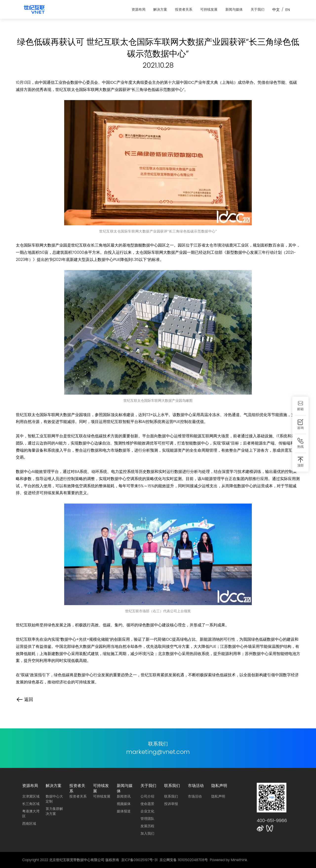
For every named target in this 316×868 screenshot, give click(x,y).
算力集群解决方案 (54, 811)
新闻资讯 (124, 796)
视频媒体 (124, 804)
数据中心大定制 (54, 799)
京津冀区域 (31, 796)
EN (288, 10)
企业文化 (147, 811)
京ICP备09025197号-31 (139, 860)
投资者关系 (184, 9)
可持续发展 (209, 9)
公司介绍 (147, 796)
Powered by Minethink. (229, 860)
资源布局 (138, 9)
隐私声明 (219, 785)
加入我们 (147, 833)
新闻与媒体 (234, 9)
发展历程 (147, 826)
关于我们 (257, 9)
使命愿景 (147, 804)
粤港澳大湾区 (31, 814)
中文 (276, 10)
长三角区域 (31, 804)
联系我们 (172, 785)
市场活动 (196, 785)
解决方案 (160, 9)
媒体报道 (124, 811)
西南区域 (29, 824)
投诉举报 (171, 804)
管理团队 (147, 819)
